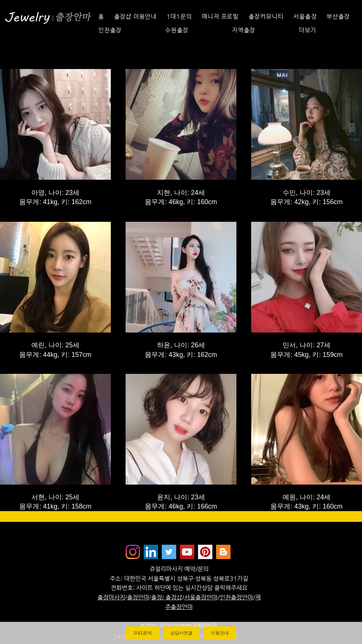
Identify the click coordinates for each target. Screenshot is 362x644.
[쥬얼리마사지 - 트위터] (169, 552)
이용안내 (220, 633)
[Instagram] (133, 552)
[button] (326, 30)
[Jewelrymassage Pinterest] (205, 552)
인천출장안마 (236, 597)
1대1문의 (142, 633)
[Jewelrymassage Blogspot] (223, 552)
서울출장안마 (201, 597)
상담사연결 (181, 633)
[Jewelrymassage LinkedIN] (151, 552)
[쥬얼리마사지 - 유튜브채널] (187, 552)
